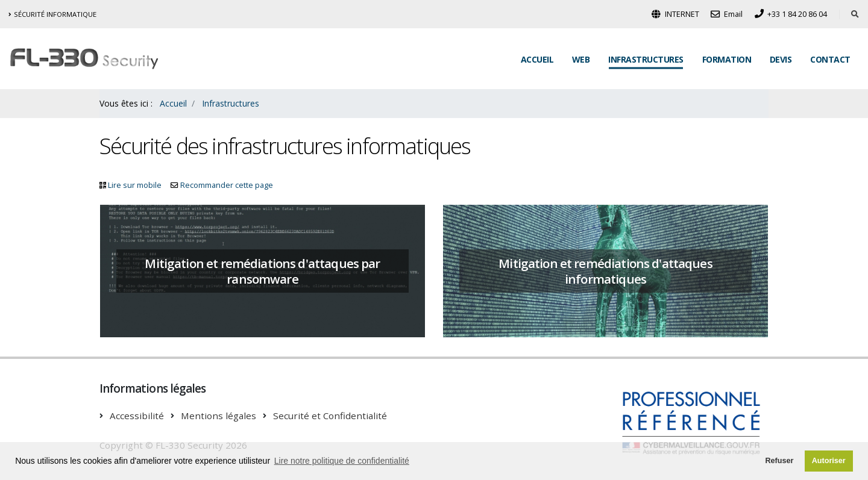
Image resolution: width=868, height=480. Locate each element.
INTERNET (675, 14)
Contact (830, 59)
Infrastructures (646, 59)
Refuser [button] (779, 461)
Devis (781, 59)
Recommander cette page (227, 185)
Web (581, 59)
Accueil (537, 59)
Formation (727, 59)
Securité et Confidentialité (330, 416)
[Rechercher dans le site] (855, 14)
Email (727, 14)
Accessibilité (137, 416)
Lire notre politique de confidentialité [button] (342, 461)
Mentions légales (219, 416)
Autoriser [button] (829, 461)
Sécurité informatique (53, 14)
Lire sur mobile (135, 185)
